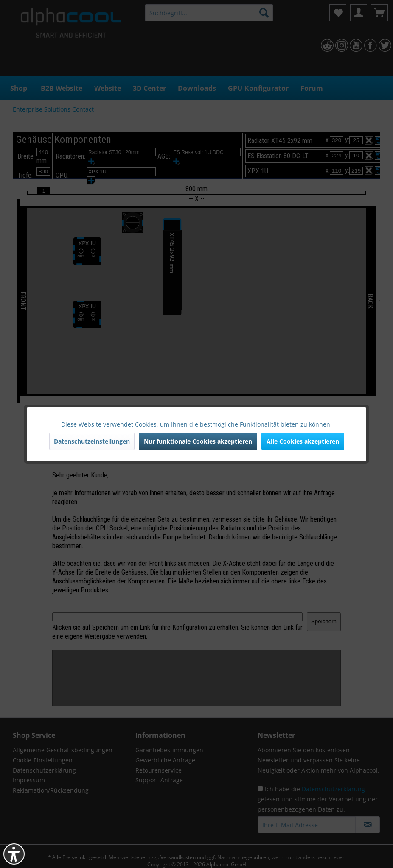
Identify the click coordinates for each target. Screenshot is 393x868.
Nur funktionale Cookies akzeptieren (198, 441)
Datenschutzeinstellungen (92, 441)
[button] (14, 854)
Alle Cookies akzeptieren (303, 441)
